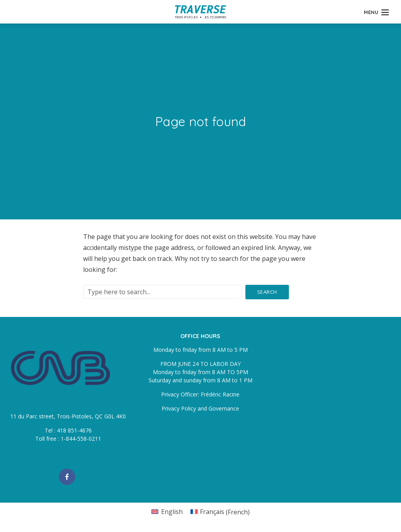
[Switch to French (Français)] (220, 512)
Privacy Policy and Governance (200, 408)
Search (267, 292)
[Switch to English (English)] (167, 512)
